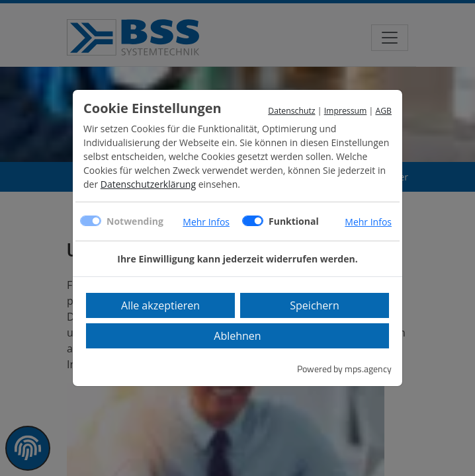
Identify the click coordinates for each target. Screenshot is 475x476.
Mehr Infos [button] (206, 222)
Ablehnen (237, 336)
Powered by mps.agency (344, 369)
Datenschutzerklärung (148, 184)
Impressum (346, 111)
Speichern (314, 305)
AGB (383, 111)
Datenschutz (291, 111)
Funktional (294, 221)
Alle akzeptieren (160, 305)
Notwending (135, 221)
